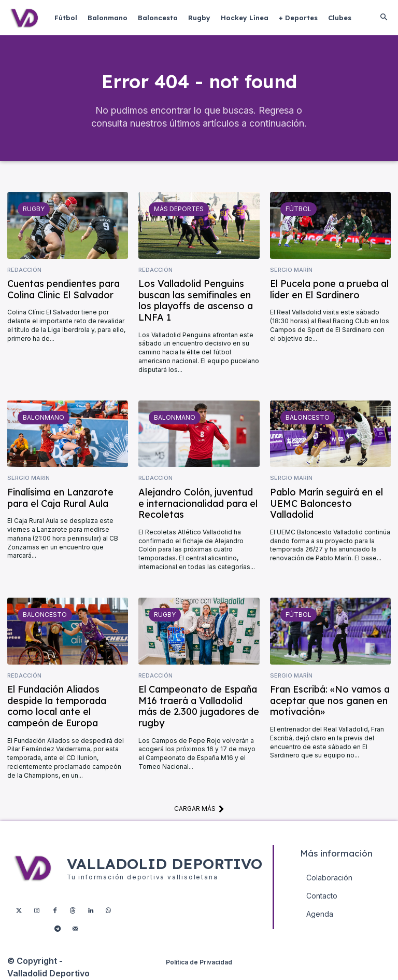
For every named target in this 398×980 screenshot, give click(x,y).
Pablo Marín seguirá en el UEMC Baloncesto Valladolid (326, 504)
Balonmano (44, 418)
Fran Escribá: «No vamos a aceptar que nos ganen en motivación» (330, 701)
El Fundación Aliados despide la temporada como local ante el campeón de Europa (57, 707)
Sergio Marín (291, 270)
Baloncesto (308, 418)
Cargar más (199, 809)
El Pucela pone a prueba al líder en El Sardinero (329, 290)
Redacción (24, 270)
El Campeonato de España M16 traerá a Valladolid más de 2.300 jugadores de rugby (199, 707)
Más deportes (179, 209)
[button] (383, 18)
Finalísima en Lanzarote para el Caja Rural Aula (60, 498)
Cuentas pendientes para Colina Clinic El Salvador (63, 290)
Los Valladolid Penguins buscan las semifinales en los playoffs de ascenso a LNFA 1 (196, 301)
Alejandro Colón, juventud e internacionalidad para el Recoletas (198, 504)
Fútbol (298, 209)
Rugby (34, 209)
